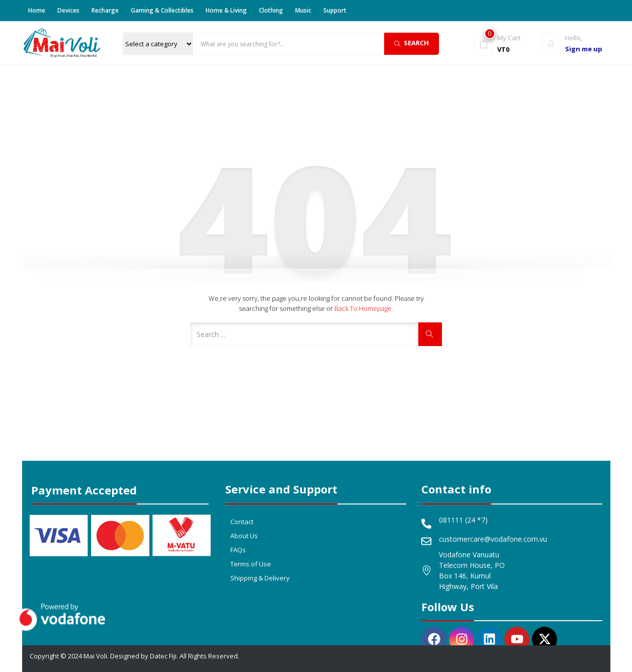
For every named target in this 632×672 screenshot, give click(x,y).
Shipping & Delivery (260, 578)
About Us (244, 536)
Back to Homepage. (364, 308)
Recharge (105, 10)
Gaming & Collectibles (162, 10)
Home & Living (226, 10)
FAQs (238, 550)
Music (303, 10)
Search (412, 43)
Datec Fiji (163, 656)
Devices (68, 10)
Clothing (271, 10)
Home (37, 10)
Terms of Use (251, 564)
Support (335, 10)
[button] (507, 43)
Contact (242, 522)
